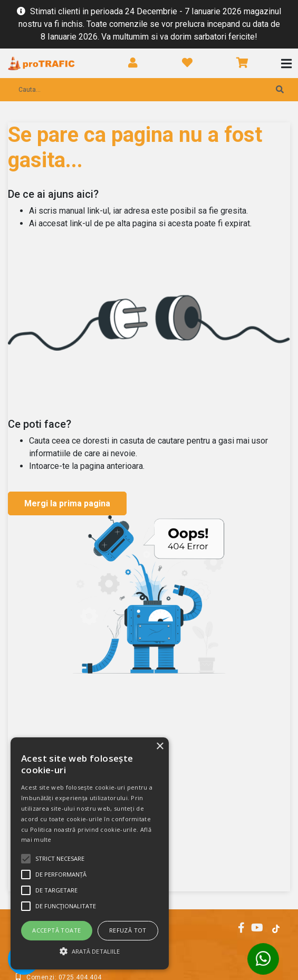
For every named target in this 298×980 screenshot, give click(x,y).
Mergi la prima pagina (67, 503)
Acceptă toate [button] (56, 930)
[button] (90, 951)
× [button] (160, 747)
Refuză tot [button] (128, 930)
